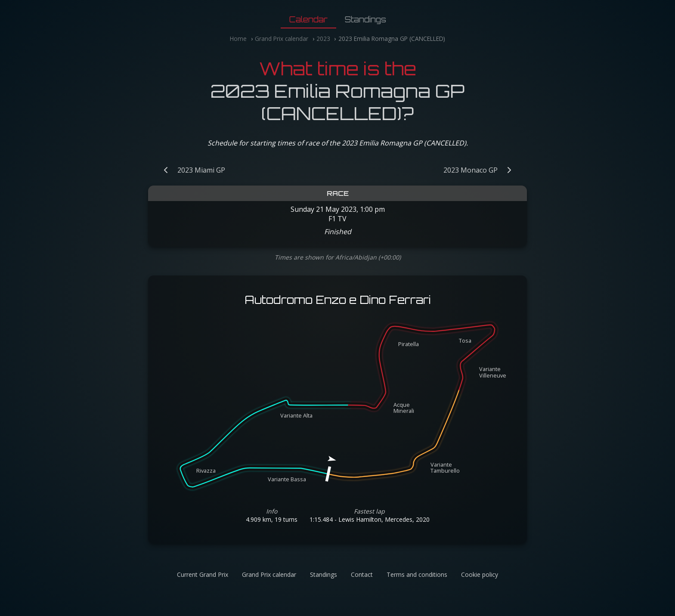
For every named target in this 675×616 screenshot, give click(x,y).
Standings (365, 19)
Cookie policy (480, 574)
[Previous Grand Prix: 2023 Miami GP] (190, 170)
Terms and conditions (417, 574)
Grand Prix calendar (282, 39)
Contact (362, 574)
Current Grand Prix (203, 574)
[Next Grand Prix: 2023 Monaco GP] (482, 170)
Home (238, 39)
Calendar (308, 19)
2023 (323, 39)
